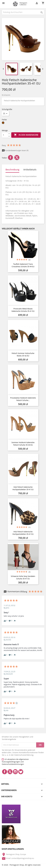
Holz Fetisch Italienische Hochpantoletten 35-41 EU (23, 488)
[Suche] (23, 12)
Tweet (17, 157)
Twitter (10, 772)
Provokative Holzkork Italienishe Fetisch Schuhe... (23, 399)
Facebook (5, 772)
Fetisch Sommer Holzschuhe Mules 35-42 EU (23, 354)
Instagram (15, 772)
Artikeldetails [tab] (30, 170)
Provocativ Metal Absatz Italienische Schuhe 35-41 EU (23, 310)
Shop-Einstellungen (13, 849)
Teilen (10, 157)
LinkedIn (21, 772)
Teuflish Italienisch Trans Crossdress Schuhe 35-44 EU (23, 265)
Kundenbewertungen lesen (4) (15, 150)
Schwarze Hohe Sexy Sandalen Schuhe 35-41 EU (23, 577)
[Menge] (5, 135)
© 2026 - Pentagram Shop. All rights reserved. (21, 865)
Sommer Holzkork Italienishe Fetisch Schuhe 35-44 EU (23, 444)
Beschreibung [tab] (12, 170)
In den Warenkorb (26, 135)
